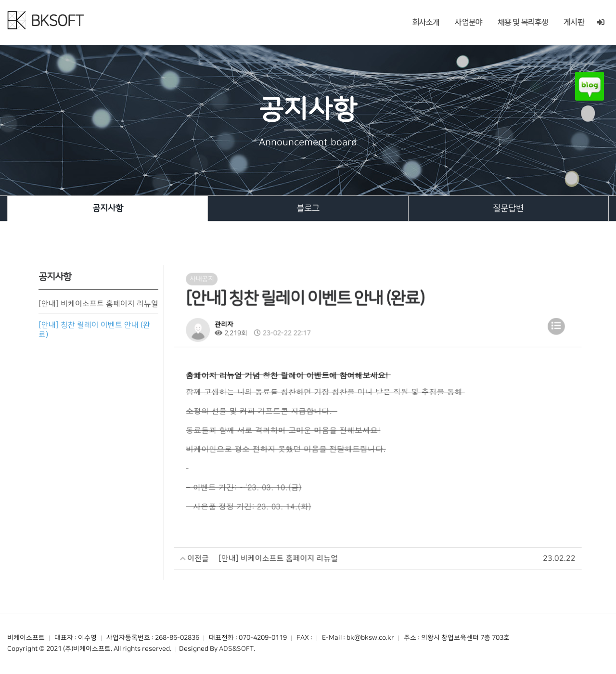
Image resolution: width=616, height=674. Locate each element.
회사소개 (426, 22)
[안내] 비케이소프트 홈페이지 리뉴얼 (99, 307)
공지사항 (108, 208)
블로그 (308, 208)
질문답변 (508, 208)
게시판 (574, 22)
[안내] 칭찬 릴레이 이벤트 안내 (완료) (95, 332)
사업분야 (468, 22)
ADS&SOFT (236, 649)
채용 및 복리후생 (523, 22)
